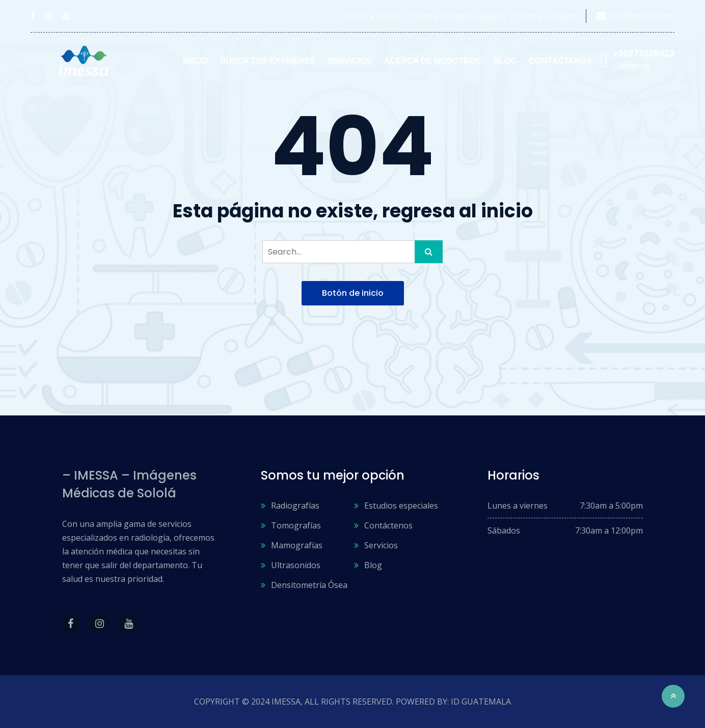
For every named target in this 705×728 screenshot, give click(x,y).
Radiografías (295, 506)
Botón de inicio (353, 293)
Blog (505, 61)
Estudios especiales (401, 506)
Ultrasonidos (296, 565)
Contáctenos (388, 525)
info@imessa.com (642, 16)
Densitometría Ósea (309, 585)
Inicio (195, 61)
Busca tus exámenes (268, 61)
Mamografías (297, 545)
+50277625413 (644, 53)
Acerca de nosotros (433, 61)
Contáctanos (561, 61)
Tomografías (296, 525)
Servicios (350, 61)
